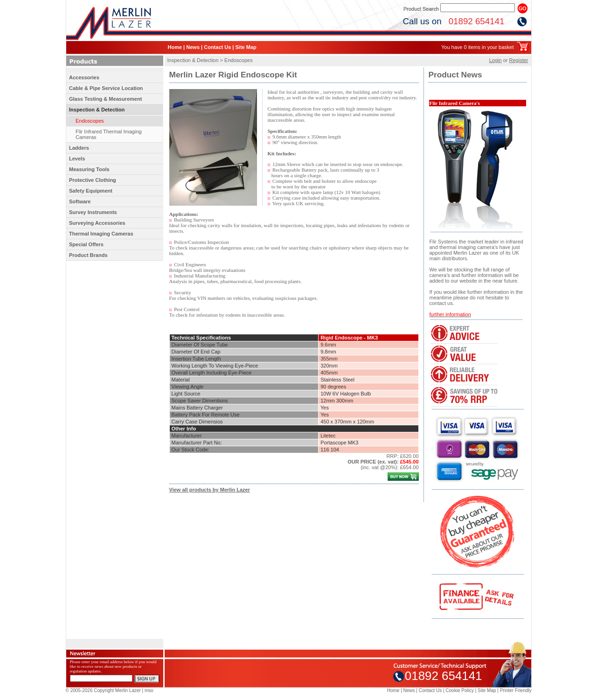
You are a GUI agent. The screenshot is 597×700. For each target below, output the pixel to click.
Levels (77, 159)
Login (496, 60)
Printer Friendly (516, 690)
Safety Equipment (91, 191)
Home (175, 47)
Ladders (79, 148)
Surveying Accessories (97, 223)
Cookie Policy (460, 690)
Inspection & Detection (97, 110)
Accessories (84, 77)
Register (519, 60)
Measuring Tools (89, 169)
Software (80, 201)
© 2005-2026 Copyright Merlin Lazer (103, 690)
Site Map (246, 47)
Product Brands (88, 255)
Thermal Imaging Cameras (101, 234)
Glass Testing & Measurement (105, 99)
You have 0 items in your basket (478, 47)
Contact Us (217, 47)
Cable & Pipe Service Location (106, 88)
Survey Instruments (93, 212)
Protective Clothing (93, 180)
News (193, 47)
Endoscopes (90, 121)
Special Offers (86, 244)
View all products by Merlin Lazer (210, 490)
